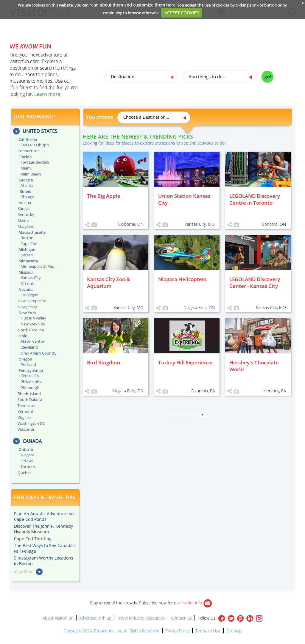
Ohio (23, 336)
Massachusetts (32, 232)
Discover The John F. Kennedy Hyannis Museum (43, 529)
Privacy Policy (177, 631)
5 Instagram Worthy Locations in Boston (44, 561)
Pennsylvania (31, 370)
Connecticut (28, 151)
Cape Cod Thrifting (33, 539)
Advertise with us (95, 618)
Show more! (182, 414)
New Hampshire (32, 301)
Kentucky (26, 214)
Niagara (27, 455)
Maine (23, 220)
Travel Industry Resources (141, 618)
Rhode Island (29, 394)
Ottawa (27, 461)
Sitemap (234, 631)
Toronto (28, 467)
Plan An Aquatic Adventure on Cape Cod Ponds (44, 516)
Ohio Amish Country (39, 353)
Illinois (25, 191)
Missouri (27, 272)
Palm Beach (31, 174)
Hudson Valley (33, 318)
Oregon (25, 359)
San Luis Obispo (35, 145)
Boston (27, 238)
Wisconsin (27, 429)
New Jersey (27, 307)
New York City (33, 324)
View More (24, 572)
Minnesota (28, 261)
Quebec (24, 473)
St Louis (28, 283)
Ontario (26, 449)
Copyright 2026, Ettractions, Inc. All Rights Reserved (112, 631)
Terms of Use (208, 631)
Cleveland (29, 347)
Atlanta (27, 185)
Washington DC (31, 423)
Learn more (47, 94)
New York (27, 313)
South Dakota (30, 399)
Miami (26, 168)
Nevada (26, 289)
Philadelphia (31, 382)
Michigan (27, 250)
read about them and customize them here (132, 5)
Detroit (27, 255)
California (28, 140)
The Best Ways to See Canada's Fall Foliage (45, 548)
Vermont (25, 411)
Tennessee (27, 405)
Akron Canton (33, 341)
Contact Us (181, 618)
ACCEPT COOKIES (182, 13)
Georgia (26, 180)
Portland (28, 364)
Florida (25, 157)
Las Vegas (29, 295)
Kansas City (31, 278)
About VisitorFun (58, 618)
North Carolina (31, 330)
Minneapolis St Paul (38, 266)
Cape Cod (29, 244)
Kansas (24, 209)
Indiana (24, 203)
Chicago (28, 197)
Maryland (26, 226)
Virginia (24, 417)
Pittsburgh (30, 388)
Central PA (30, 376)
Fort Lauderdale (35, 162)
